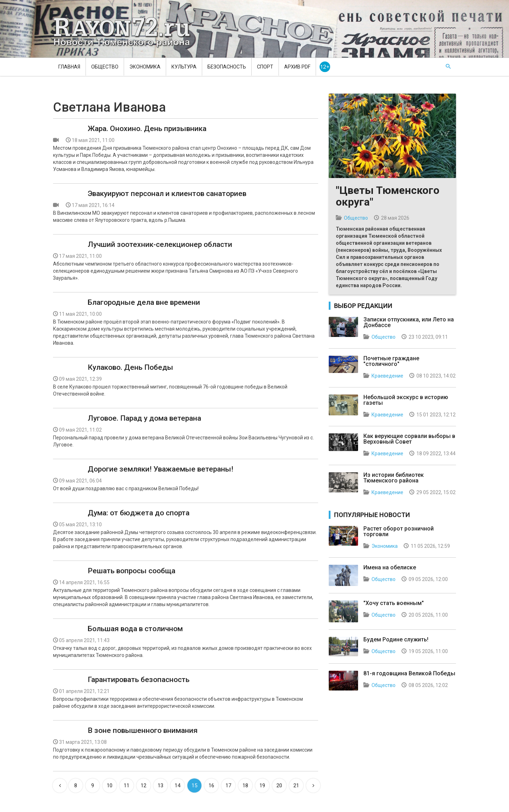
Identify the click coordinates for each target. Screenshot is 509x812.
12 (144, 786)
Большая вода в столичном (135, 629)
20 (279, 786)
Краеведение (387, 376)
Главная (69, 67)
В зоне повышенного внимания (143, 730)
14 (177, 786)
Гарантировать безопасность (139, 680)
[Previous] (60, 786)
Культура (184, 67)
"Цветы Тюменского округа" (388, 196)
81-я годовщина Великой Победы (409, 673)
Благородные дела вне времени (144, 302)
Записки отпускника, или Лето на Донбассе (409, 322)
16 (211, 786)
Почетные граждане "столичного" (391, 361)
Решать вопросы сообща (131, 571)
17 (228, 786)
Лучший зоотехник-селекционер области (160, 244)
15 (194, 786)
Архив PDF (297, 67)
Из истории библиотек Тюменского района (394, 478)
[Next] (313, 786)
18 (245, 786)
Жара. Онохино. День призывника (147, 129)
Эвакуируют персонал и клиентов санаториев (167, 194)
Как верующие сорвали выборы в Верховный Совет (409, 439)
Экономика (145, 67)
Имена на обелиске (390, 567)
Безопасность (227, 67)
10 (110, 786)
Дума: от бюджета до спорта (139, 513)
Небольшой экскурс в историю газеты (406, 400)
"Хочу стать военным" (394, 603)
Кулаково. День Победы (130, 367)
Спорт (265, 67)
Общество (105, 67)
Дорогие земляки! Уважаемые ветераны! (160, 469)
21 (296, 786)
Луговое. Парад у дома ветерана (144, 418)
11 (127, 786)
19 (262, 786)
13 (160, 786)
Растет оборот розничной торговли (399, 531)
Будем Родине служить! (396, 639)
